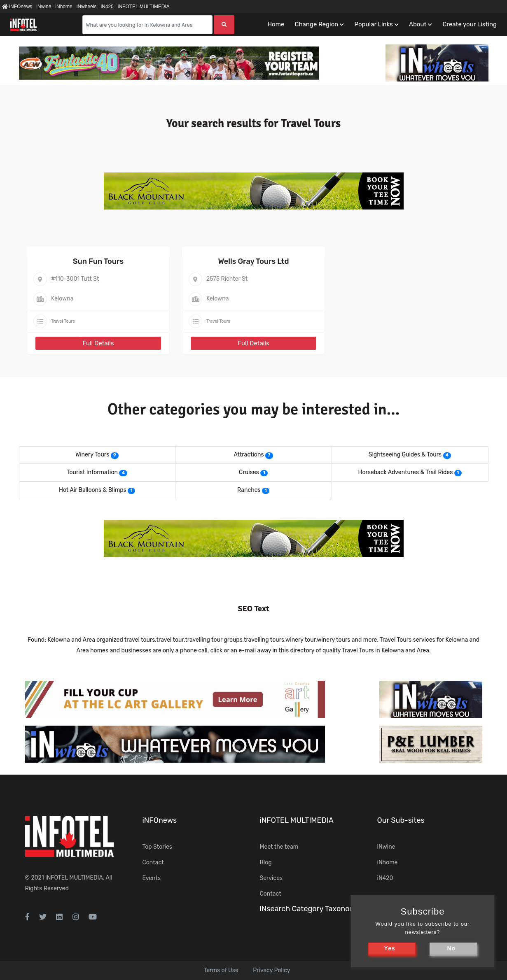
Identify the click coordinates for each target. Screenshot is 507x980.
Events (152, 878)
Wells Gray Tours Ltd (253, 261)
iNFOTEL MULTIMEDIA (144, 7)
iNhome (64, 7)
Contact (153, 862)
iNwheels (87, 7)
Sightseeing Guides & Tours (405, 455)
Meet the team (279, 847)
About (418, 24)
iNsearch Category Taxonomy (310, 909)
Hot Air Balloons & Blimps (93, 490)
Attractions (249, 455)
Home (276, 24)
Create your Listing (470, 24)
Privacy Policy (271, 970)
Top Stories (157, 847)
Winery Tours (92, 455)
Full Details (98, 343)
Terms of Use (221, 970)
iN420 (107, 7)
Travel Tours (63, 321)
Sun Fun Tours (98, 261)
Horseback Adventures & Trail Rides (405, 472)
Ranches (249, 490)
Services (271, 878)
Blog (266, 862)
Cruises (249, 472)
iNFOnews (17, 7)
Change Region (316, 24)
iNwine (44, 7)
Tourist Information (92, 472)
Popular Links (373, 24)
